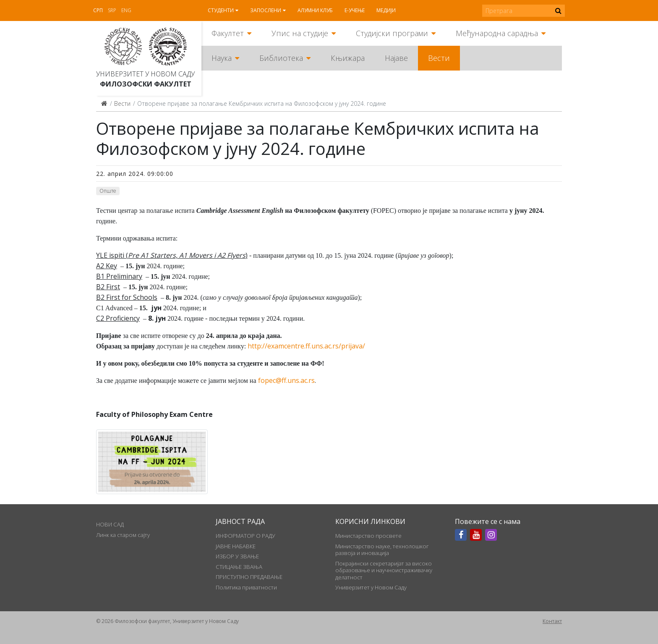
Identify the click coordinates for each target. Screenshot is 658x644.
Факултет (228, 33)
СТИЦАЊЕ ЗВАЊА (239, 567)
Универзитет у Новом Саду (145, 74)
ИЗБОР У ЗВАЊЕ (237, 556)
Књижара (348, 58)
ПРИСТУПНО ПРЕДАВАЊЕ (249, 577)
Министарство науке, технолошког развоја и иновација (382, 550)
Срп (98, 10)
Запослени (266, 10)
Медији (386, 10)
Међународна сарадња (497, 33)
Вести (439, 58)
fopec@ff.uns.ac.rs (286, 380)
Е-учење (355, 10)
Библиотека (281, 58)
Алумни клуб (315, 10)
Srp (112, 10)
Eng (126, 10)
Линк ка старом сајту (123, 535)
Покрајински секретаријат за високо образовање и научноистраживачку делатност (384, 570)
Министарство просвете (368, 536)
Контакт (552, 621)
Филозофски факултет (146, 84)
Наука (222, 58)
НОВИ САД (110, 524)
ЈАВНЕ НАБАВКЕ (236, 546)
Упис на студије (300, 33)
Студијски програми (392, 33)
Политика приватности (246, 587)
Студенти (221, 10)
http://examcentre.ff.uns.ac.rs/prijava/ (306, 346)
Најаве (396, 58)
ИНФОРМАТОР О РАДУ (245, 536)
